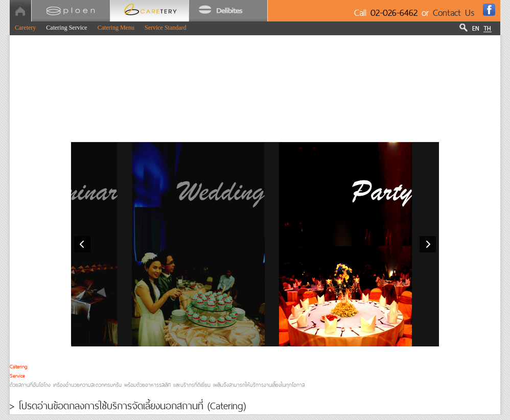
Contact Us (454, 13)
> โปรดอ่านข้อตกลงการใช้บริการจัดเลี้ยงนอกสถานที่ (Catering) (128, 406)
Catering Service (66, 28)
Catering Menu (116, 28)
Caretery (25, 28)
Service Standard (166, 28)
